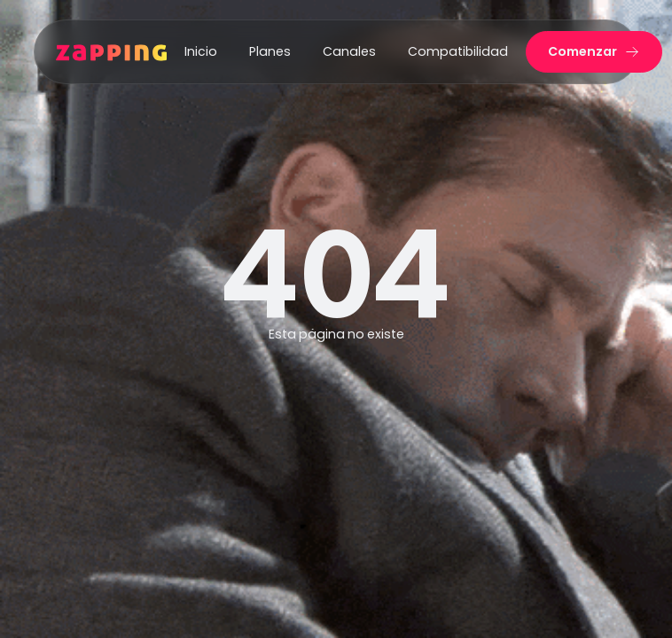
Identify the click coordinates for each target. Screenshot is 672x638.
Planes (270, 51)
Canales (349, 51)
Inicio (201, 51)
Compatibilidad (458, 51)
